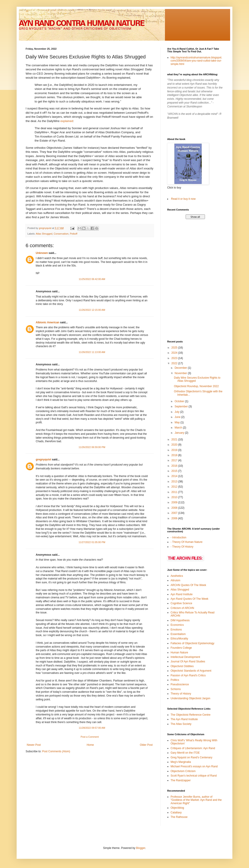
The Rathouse (179, 817)
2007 (175, 513)
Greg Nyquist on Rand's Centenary (191, 757)
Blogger (141, 848)
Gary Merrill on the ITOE (185, 753)
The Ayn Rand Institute (184, 719)
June (178, 417)
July (177, 412)
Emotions (176, 630)
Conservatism (61, 234)
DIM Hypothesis (180, 620)
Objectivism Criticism (183, 771)
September (182, 406)
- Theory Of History (182, 547)
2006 (175, 518)
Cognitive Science (181, 603)
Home (90, 745)
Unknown (42, 253)
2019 (175, 450)
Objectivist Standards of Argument (191, 671)
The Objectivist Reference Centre (190, 715)
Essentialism (178, 634)
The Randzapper (181, 780)
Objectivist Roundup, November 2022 (196, 386)
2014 (175, 476)
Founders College (181, 648)
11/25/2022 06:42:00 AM (92, 279)
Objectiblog (177, 808)
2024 (175, 353)
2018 (175, 455)
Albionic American (48, 322)
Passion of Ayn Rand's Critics (188, 675)
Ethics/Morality (179, 639)
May (178, 422)
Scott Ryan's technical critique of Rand (194, 776)
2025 (175, 348)
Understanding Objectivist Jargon (190, 698)
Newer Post (34, 745)
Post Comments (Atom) (56, 751)
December (181, 368)
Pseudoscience (180, 684)
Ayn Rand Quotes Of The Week (189, 599)
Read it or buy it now (183, 199)
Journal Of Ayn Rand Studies (188, 662)
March (179, 428)
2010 (175, 497)
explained (67, 121)
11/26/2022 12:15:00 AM (92, 310)
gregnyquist (43, 460)
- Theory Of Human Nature (187, 542)
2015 (175, 471)
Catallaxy (176, 813)
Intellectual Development (185, 657)
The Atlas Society (181, 724)
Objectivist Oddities (182, 666)
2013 (175, 482)
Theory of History (181, 694)
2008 (175, 508)
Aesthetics (177, 576)
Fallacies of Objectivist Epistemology (192, 643)
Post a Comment (90, 737)
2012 (175, 487)
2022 (175, 363)
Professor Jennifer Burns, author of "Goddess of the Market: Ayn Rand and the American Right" (196, 800)
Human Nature (179, 653)
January (180, 433)
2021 (175, 440)
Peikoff (74, 234)
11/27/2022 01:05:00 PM (92, 542)
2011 (175, 492)
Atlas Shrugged (44, 234)
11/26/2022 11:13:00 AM (92, 352)
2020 (175, 445)
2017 (175, 460)
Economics (177, 625)
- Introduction (178, 537)
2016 (175, 466)
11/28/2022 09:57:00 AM (92, 728)
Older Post (146, 745)
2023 (175, 358)
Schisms (176, 689)
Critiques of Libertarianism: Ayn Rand (193, 748)
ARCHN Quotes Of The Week (188, 585)
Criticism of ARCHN (182, 608)
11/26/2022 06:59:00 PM (92, 447)
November (181, 373)
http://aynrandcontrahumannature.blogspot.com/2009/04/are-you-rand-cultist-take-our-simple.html (196, 61)
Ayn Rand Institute (182, 594)
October (180, 401)
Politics (175, 680)
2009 (175, 502)
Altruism (175, 580)
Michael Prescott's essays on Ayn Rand (194, 766)
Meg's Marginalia (181, 762)
